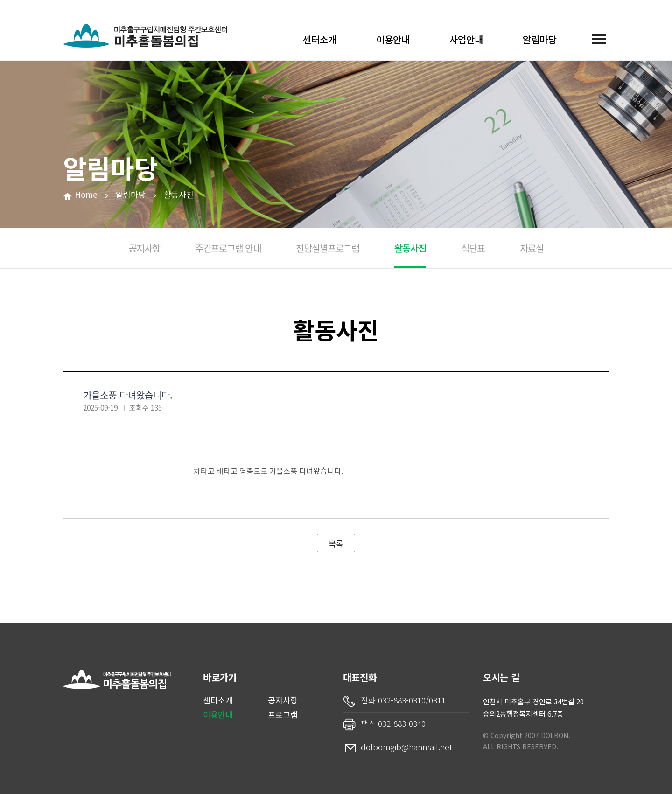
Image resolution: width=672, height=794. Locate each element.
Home (86, 194)
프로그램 (283, 714)
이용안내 (393, 39)
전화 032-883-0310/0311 (403, 700)
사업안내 (466, 39)
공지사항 (283, 700)
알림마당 (539, 39)
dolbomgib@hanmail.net (406, 747)
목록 (336, 543)
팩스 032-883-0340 (393, 723)
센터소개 (320, 39)
